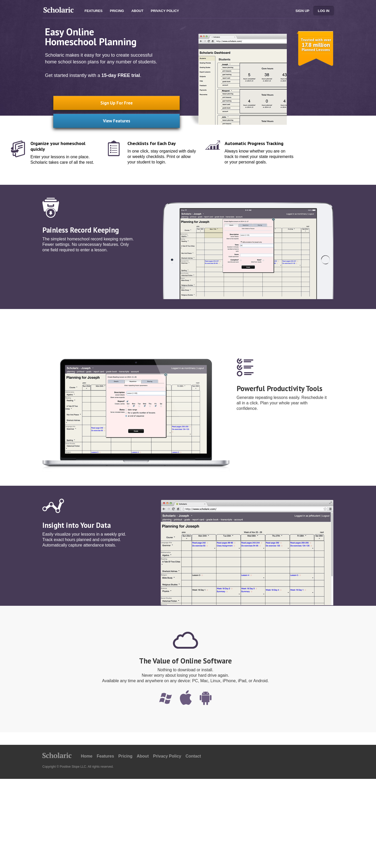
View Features (107, 118)
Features (93, 11)
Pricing (117, 11)
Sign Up (302, 11)
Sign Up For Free (107, 102)
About (137, 11)
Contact (193, 756)
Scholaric (58, 11)
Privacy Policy (165, 11)
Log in (324, 11)
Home (87, 756)
